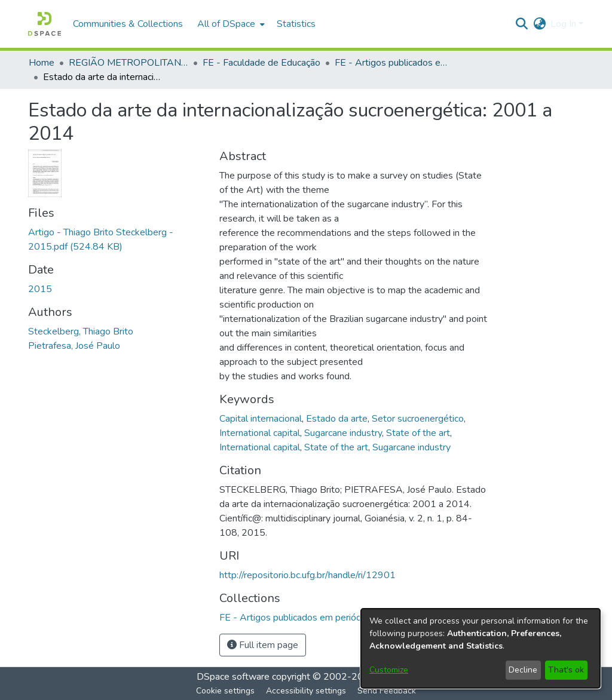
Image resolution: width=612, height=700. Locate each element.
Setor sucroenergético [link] (418, 419)
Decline (523, 670)
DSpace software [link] (233, 677)
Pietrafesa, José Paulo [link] (74, 346)
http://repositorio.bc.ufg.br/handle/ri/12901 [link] (307, 575)
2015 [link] (40, 289)
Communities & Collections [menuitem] (128, 24)
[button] (45, 24)
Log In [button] (564, 24)
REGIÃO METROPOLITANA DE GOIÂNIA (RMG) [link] (128, 63)
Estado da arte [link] (337, 419)
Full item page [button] (263, 645)
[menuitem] (230, 24)
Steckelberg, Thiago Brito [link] (81, 331)
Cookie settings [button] (225, 691)
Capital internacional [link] (261, 419)
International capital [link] (260, 433)
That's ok (566, 670)
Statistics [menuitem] (296, 24)
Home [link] (42, 63)
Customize (389, 670)
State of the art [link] (418, 433)
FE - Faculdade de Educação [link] (261, 63)
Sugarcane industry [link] (343, 433)
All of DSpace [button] (226, 24)
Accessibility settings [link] (306, 691)
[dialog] (481, 648)
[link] (299, 618)
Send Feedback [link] (387, 691)
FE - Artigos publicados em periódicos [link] (394, 63)
